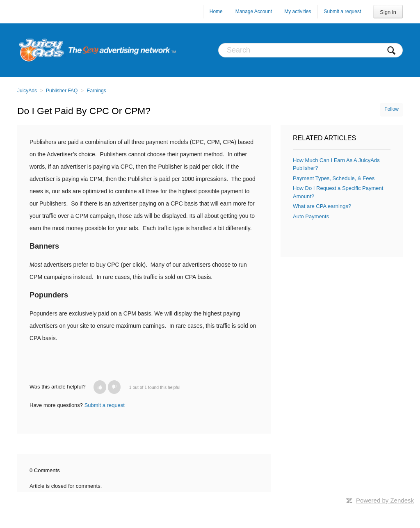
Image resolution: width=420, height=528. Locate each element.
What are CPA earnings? (322, 206)
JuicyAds (27, 91)
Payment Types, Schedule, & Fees (334, 178)
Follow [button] (391, 109)
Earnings (96, 91)
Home (216, 11)
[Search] (310, 50)
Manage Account (254, 11)
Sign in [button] (388, 12)
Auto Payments (311, 216)
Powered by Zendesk (385, 500)
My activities (298, 11)
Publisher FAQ (62, 91)
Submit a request (343, 11)
